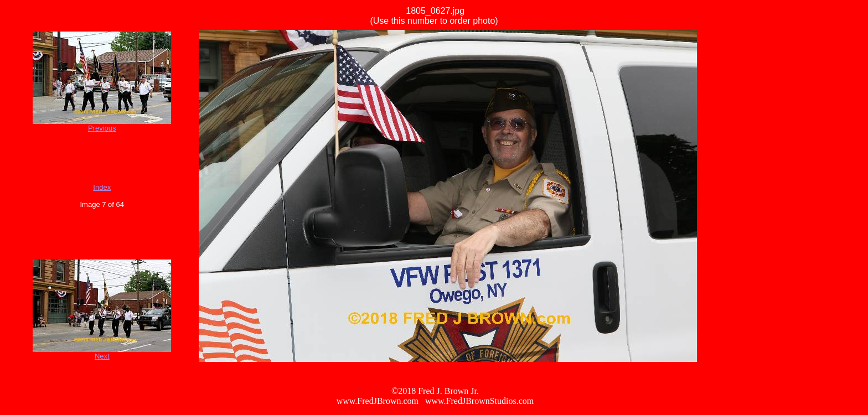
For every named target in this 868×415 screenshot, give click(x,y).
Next (102, 356)
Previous (102, 128)
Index (102, 187)
